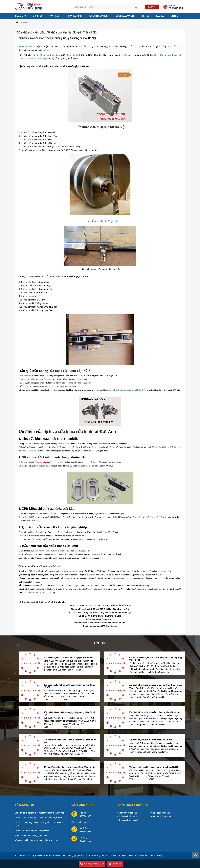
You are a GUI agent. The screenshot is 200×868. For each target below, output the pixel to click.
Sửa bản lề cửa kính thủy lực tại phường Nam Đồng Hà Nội (69, 767)
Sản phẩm (55, 16)
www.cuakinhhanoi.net (94, 623)
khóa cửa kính (73, 55)
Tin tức (146, 16)
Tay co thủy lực (127, 856)
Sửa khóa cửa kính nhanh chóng (46, 457)
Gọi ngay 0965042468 (92, 864)
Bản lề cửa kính (55, 856)
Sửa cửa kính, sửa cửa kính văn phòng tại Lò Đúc (150, 740)
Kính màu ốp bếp (155, 856)
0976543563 (85, 832)
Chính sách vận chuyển (129, 820)
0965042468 (176, 8)
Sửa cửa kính (75, 16)
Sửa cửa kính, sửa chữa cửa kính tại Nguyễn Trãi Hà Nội (68, 658)
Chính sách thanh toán (161, 816)
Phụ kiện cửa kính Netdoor (108, 856)
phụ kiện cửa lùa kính (86, 856)
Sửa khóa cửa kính (125, 16)
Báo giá (152, 7)
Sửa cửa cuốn (141, 856)
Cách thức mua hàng (128, 813)
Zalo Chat (115, 864)
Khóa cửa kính (26, 46)
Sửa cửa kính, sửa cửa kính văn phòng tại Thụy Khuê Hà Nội (155, 685)
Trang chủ (20, 16)
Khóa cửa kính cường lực (100, 221)
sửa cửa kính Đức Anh (50, 566)
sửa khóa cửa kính (45, 55)
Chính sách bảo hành (128, 816)
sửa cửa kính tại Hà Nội (36, 59)
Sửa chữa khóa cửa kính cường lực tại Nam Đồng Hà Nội (154, 767)
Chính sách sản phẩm (161, 813)
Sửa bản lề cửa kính (99, 16)
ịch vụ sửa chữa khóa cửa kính (36, 38)
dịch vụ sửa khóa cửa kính (68, 432)
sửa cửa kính (63, 444)
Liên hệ (174, 16)
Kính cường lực (70, 856)
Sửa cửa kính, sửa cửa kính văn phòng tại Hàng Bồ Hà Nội (154, 712)
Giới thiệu (38, 16)
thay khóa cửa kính (35, 66)
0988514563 (85, 841)
